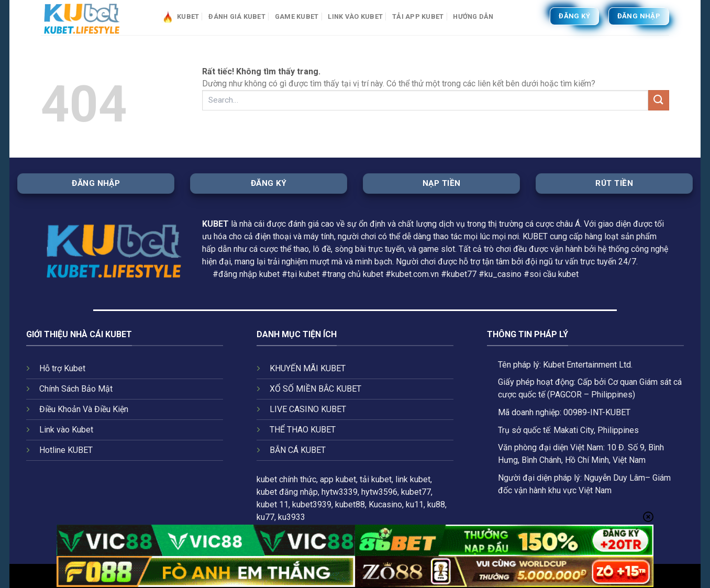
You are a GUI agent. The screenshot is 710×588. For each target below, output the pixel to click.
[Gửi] (659, 100)
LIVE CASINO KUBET (308, 409)
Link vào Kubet (355, 16)
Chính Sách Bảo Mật (76, 389)
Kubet (180, 16)
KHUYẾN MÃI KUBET (308, 368)
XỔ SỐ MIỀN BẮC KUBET (315, 389)
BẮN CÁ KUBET (298, 450)
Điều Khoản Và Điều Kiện (84, 409)
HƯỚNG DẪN (473, 16)
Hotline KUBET (66, 450)
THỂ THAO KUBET (303, 430)
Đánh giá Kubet (237, 16)
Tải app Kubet (418, 16)
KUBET (215, 224)
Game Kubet (297, 16)
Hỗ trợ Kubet (62, 368)
